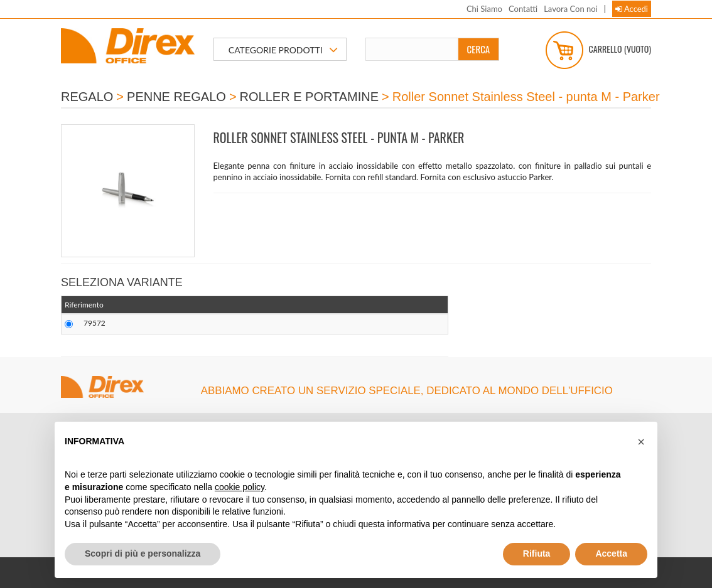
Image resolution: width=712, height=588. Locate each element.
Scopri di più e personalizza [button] (143, 553)
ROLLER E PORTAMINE (310, 97)
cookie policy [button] (240, 487)
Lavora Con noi (571, 9)
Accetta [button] (611, 553)
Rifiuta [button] (537, 553)
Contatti (523, 9)
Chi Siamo (484, 9)
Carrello (598, 50)
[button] (641, 442)
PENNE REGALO (176, 97)
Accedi (632, 9)
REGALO (87, 97)
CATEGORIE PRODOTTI (283, 50)
